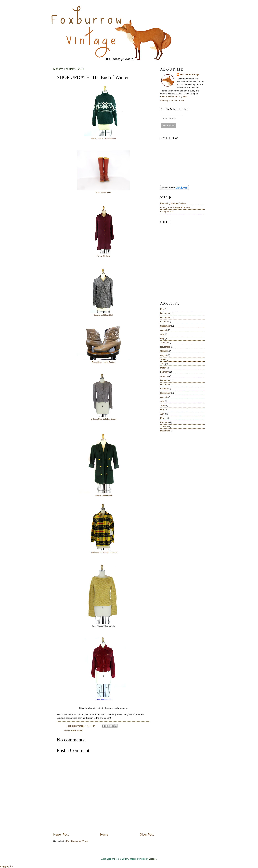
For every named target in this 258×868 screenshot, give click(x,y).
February (165, 372)
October (164, 322)
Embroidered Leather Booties (103, 362)
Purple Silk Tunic (103, 256)
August (164, 330)
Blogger (153, 859)
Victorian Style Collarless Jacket (103, 419)
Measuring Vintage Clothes (173, 203)
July (162, 334)
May (162, 309)
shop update (70, 730)
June (163, 359)
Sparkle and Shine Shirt (103, 315)
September (165, 326)
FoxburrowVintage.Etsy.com (173, 97)
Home (104, 835)
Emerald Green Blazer (104, 496)
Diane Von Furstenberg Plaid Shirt (105, 553)
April (162, 364)
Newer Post (61, 835)
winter (80, 730)
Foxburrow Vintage (190, 74)
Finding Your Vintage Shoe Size (175, 207)
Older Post (147, 835)
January (164, 343)
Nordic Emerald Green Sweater (103, 139)
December (165, 313)
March (163, 368)
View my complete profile (172, 101)
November (165, 317)
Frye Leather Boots (103, 192)
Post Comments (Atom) (77, 841)
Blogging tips (7, 867)
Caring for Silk (167, 212)
